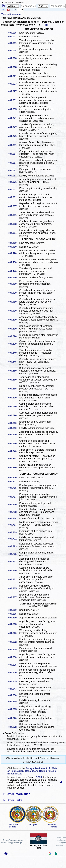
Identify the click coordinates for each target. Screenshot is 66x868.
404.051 (14, 145)
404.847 (14, 689)
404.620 (14, 434)
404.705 (14, 488)
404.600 (14, 423)
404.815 (14, 624)
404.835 (14, 665)
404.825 (14, 650)
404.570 (14, 398)
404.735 (14, 588)
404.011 (14, 43)
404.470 (14, 293)
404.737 (14, 597)
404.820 (14, 633)
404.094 (14, 233)
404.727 (14, 561)
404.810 (14, 618)
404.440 (14, 271)
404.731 (14, 579)
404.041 (14, 118)
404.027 (14, 91)
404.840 (14, 672)
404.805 (14, 614)
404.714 (14, 518)
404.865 (14, 709)
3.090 (39, 777)
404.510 (14, 329)
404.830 (14, 657)
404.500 (14, 320)
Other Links (14, 800)
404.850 (14, 695)
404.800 (14, 610)
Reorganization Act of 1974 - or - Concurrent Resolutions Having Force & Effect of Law (32, 771)
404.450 (14, 277)
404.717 (14, 525)
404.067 (14, 176)
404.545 (14, 362)
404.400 (14, 243)
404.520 (14, 336)
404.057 (14, 163)
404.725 (14, 554)
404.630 (14, 443)
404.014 (14, 51)
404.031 (14, 100)
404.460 (14, 284)
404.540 (14, 353)
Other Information (18, 794)
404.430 (14, 262)
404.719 (14, 532)
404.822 (14, 642)
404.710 (14, 504)
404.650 (14, 468)
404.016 (14, 58)
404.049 (14, 136)
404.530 (14, 344)
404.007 (14, 37)
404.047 (14, 127)
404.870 (14, 718)
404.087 (14, 206)
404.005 (14, 33)
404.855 (14, 702)
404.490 (14, 311)
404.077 (14, 190)
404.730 (14, 570)
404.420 (14, 253)
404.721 (14, 539)
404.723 (14, 546)
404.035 (14, 109)
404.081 (14, 197)
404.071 (14, 182)
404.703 (14, 482)
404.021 (14, 76)
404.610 (14, 428)
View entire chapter (11, 14)
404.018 (14, 67)
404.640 (14, 451)
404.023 (14, 84)
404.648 (14, 459)
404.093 (14, 224)
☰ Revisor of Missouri (14, 2)
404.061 (14, 170)
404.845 (14, 681)
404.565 (14, 389)
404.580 (14, 406)
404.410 (14, 247)
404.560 (14, 380)
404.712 (14, 512)
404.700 (14, 478)
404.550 (14, 371)
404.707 (14, 497)
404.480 (14, 302)
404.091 (14, 215)
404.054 (14, 154)
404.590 (14, 415)
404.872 (14, 727)
